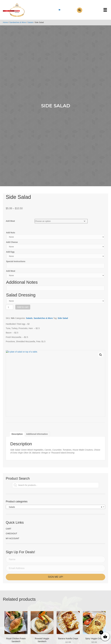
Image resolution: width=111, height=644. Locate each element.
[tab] (17, 434)
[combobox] (55, 507)
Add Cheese (12, 242)
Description (17, 434)
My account (13, 538)
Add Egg (10, 252)
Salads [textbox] (55, 507)
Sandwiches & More (18, 22)
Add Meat (10, 221)
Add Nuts (11, 233)
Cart (9, 529)
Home (5, 22)
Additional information (37, 434)
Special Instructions (16, 261)
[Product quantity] (9, 307)
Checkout (11, 534)
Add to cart (23, 307)
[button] (101, 355)
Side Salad (63, 318)
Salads (30, 22)
